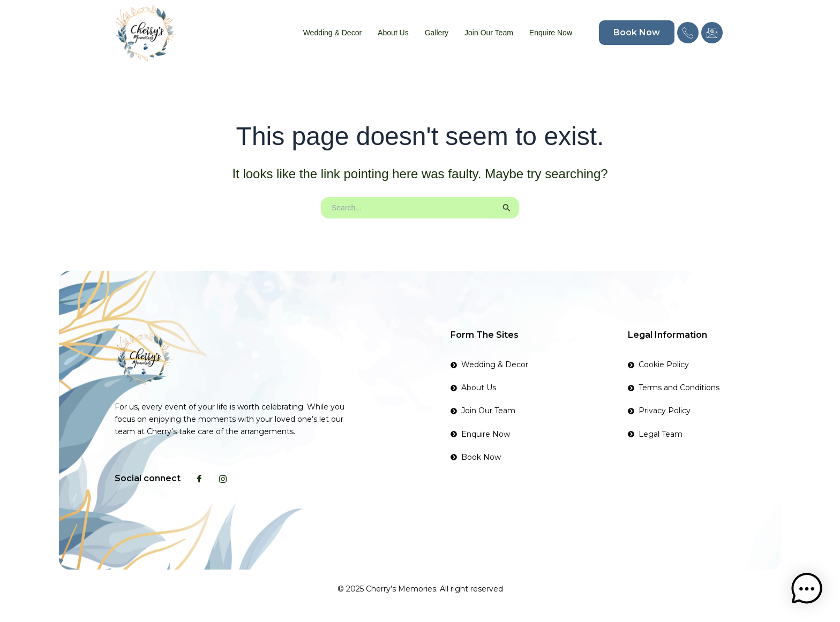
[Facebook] (199, 479)
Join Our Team (489, 33)
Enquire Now (551, 33)
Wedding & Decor (332, 33)
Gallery (437, 33)
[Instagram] (223, 479)
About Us (393, 33)
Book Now (637, 32)
